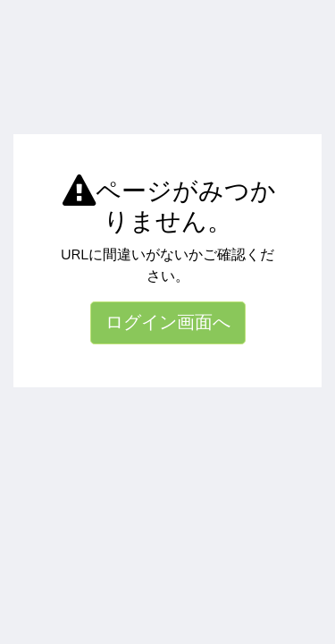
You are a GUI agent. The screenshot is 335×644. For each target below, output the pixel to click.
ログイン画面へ (168, 322)
